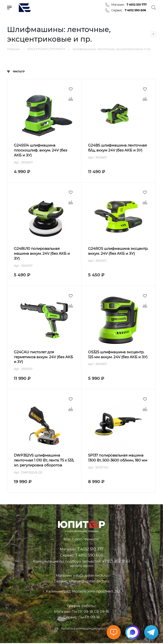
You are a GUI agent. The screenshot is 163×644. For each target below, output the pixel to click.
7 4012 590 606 (135, 10)
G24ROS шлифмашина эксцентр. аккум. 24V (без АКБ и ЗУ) (118, 251)
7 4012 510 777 (137, 5)
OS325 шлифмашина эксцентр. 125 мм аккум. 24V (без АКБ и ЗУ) (118, 355)
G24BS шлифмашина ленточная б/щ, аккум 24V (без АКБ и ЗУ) (118, 148)
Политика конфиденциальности (85, 630)
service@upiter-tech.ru (89, 582)
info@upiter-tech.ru (90, 576)
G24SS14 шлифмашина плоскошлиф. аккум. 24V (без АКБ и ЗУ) (41, 150)
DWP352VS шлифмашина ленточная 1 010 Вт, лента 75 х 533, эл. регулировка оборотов (44, 461)
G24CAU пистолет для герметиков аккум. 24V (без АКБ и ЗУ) (44, 358)
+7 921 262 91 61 (116, 562)
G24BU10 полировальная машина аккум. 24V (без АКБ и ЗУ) (42, 254)
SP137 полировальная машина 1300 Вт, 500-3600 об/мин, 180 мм (118, 459)
